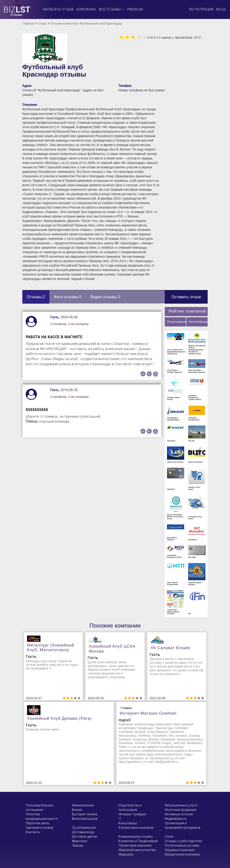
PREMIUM (135, 9)
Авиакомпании (83, 805)
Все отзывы (112, 9)
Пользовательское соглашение (39, 807)
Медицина (126, 854)
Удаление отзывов (39, 828)
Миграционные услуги (181, 805)
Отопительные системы (182, 845)
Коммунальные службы (136, 837)
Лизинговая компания (135, 845)
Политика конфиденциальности (42, 816)
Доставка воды (83, 832)
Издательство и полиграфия (130, 807)
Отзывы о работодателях (184, 841)
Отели (169, 837)
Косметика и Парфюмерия (138, 841)
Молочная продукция (180, 810)
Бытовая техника (85, 814)
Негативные (198, 322)
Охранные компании (180, 850)
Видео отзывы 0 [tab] (105, 297)
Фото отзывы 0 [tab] (68, 297)
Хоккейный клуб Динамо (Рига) (59, 718)
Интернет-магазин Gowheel (148, 713)
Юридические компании (182, 854)
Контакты (33, 832)
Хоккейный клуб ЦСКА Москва (112, 649)
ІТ (120, 819)
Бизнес (77, 810)
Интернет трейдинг (132, 814)
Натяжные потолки (179, 814)
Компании (86, 9)
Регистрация (201, 9)
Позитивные (176, 322)
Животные (80, 841)
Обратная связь (37, 823)
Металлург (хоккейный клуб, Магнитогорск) (51, 648)
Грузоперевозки (84, 828)
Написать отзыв (58, 9)
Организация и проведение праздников (183, 825)
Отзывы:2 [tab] (36, 297)
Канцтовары (128, 823)
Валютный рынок (85, 819)
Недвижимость (176, 819)
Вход (221, 9)
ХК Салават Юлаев (170, 648)
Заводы (78, 845)
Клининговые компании (136, 828)
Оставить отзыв (186, 297)
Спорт (42, 23)
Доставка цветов (84, 837)
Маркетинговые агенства (137, 850)
